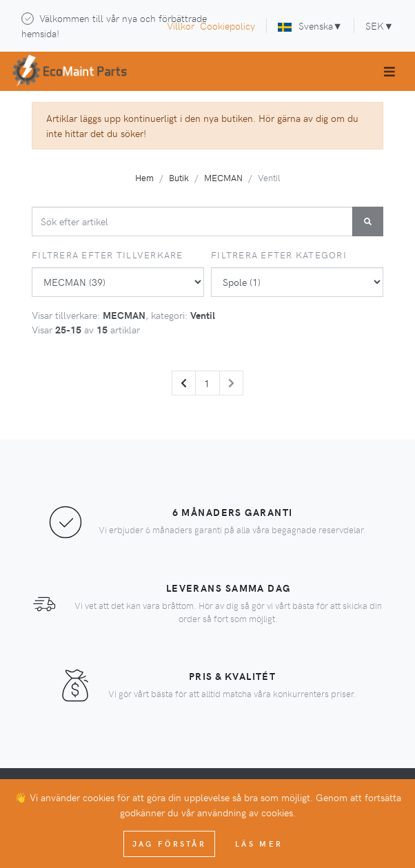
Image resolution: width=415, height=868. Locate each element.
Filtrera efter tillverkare (108, 255)
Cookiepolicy (227, 25)
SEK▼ (379, 25)
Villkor (181, 25)
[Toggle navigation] (389, 71)
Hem (144, 177)
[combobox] (192, 221)
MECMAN (223, 177)
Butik (179, 177)
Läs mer (259, 844)
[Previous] (184, 383)
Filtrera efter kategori (279, 255)
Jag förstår (169, 844)
